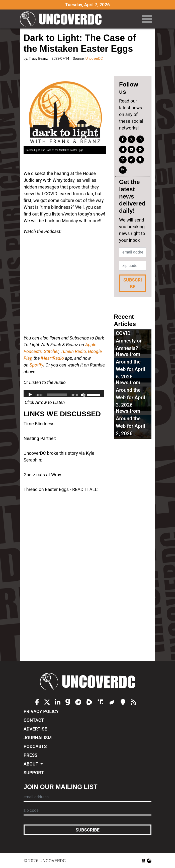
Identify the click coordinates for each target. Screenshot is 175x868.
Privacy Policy (41, 711)
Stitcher (51, 351)
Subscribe (133, 283)
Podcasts (35, 746)
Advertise (35, 729)
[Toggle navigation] (147, 19)
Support (34, 773)
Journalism (38, 738)
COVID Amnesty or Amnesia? (129, 341)
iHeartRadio (52, 358)
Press (30, 755)
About (31, 764)
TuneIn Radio (73, 351)
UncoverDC (62, 19)
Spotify (36, 365)
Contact (34, 720)
